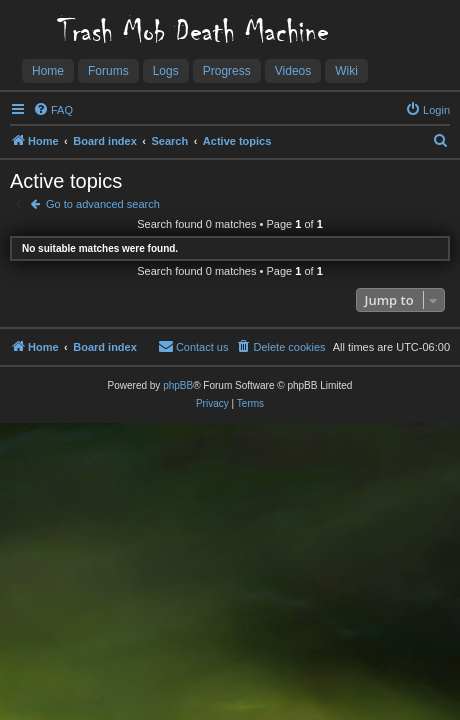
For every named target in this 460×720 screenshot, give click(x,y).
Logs (166, 71)
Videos (293, 71)
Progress (227, 71)
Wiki (346, 71)
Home (48, 71)
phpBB (178, 385)
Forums (108, 71)
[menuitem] (53, 110)
